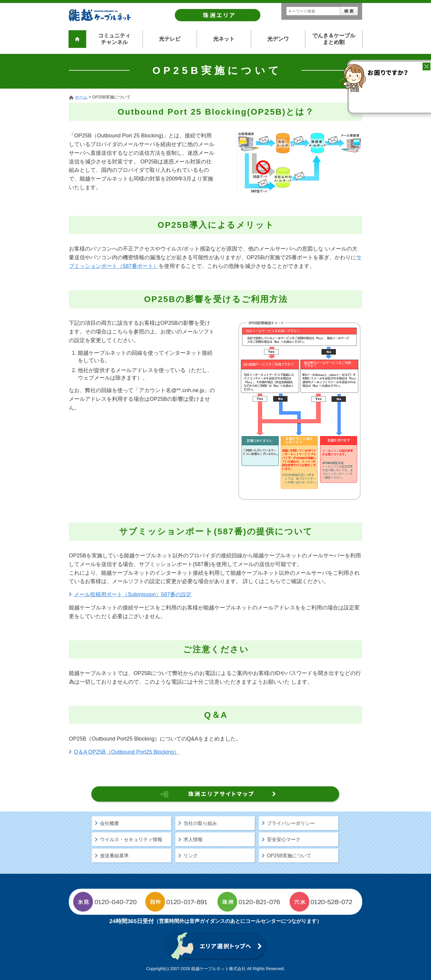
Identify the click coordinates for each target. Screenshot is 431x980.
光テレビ (170, 39)
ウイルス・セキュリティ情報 (131, 839)
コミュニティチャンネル (114, 39)
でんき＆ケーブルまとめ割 (334, 39)
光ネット (224, 39)
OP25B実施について (289, 856)
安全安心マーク (284, 839)
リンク (191, 856)
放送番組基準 (114, 856)
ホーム (81, 97)
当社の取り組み (200, 823)
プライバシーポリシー (291, 823)
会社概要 (110, 823)
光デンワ (278, 39)
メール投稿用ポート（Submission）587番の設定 (133, 594)
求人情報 (193, 839)
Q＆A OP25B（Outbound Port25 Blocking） (127, 752)
